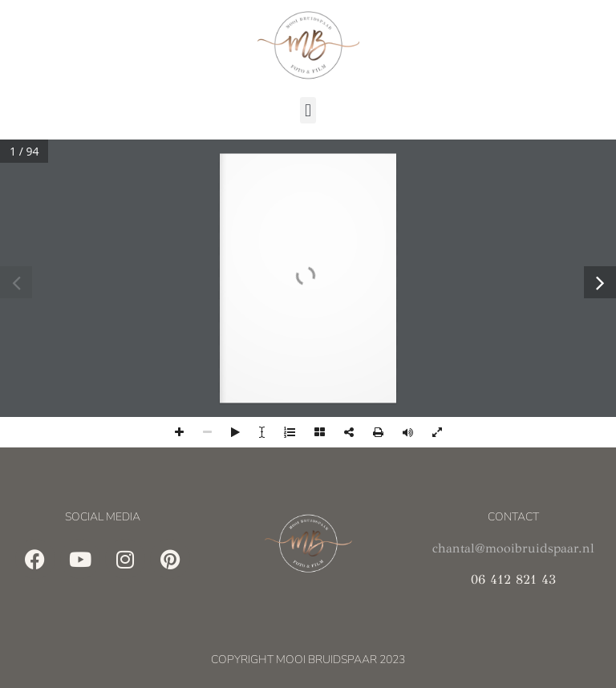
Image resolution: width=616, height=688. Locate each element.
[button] (308, 110)
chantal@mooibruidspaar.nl (513, 548)
